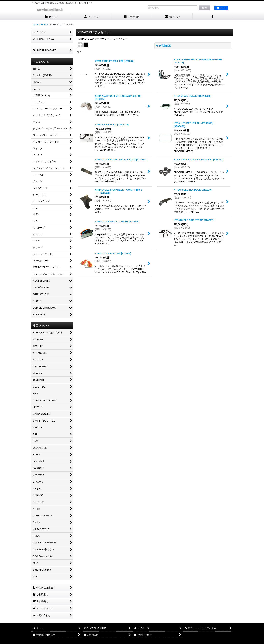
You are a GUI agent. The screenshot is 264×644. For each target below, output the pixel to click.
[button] (213, 17)
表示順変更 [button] (163, 46)
